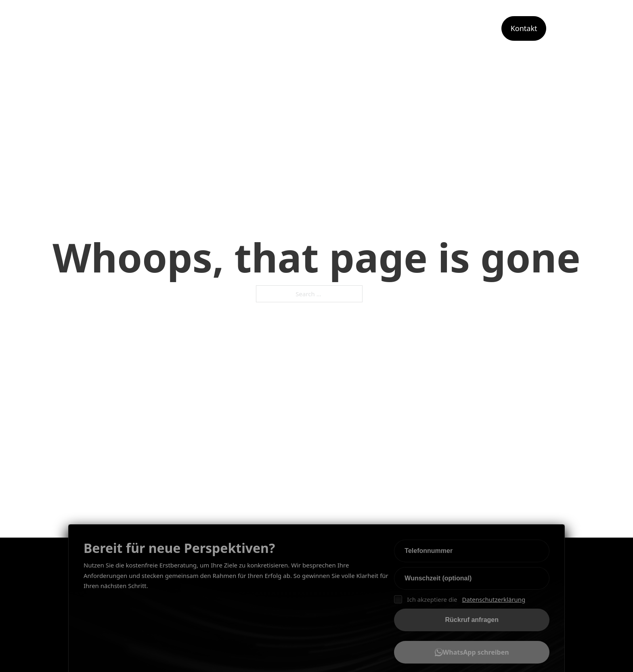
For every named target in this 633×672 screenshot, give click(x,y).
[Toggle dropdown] (400, 29)
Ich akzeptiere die (460, 600)
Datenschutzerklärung (494, 599)
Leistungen (373, 28)
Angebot (431, 28)
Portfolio (474, 28)
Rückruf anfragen (472, 620)
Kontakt (524, 28)
